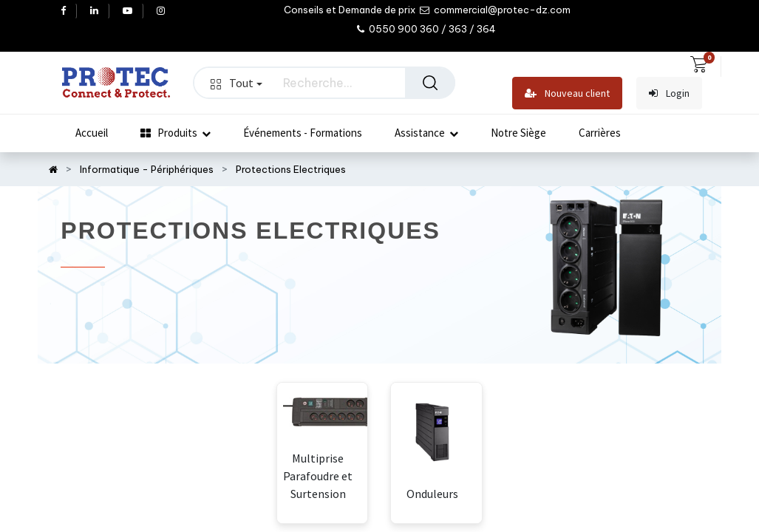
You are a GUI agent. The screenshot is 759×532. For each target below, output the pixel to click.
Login (669, 93)
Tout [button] (236, 83)
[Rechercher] (430, 83)
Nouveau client (567, 93)
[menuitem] (92, 133)
